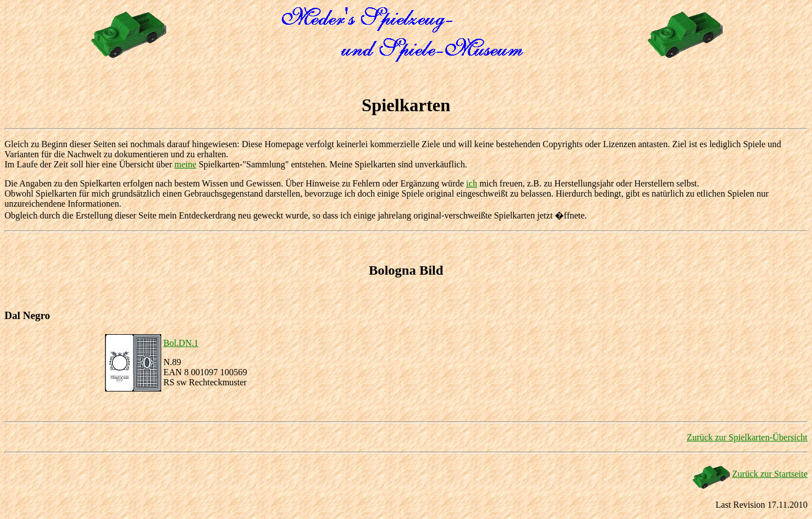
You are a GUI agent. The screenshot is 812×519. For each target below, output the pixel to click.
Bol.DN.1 (181, 343)
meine (186, 164)
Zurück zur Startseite (770, 474)
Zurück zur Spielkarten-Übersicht (747, 437)
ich (472, 183)
